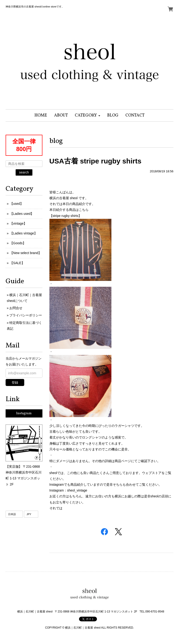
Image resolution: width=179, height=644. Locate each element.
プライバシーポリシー (26, 315)
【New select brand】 (26, 253)
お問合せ (16, 308)
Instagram (24, 413)
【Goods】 (18, 243)
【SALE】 (17, 263)
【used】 (17, 204)
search (24, 172)
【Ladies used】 (22, 214)
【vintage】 (18, 223)
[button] (88, 115)
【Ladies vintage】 (24, 233)
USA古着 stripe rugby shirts (95, 161)
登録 (15, 382)
